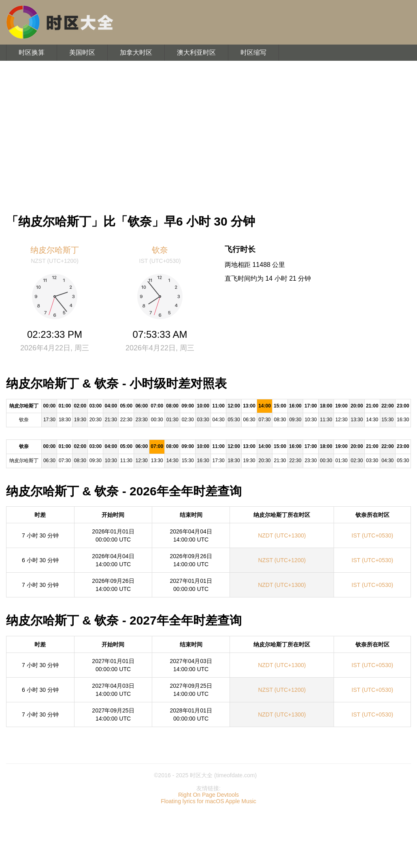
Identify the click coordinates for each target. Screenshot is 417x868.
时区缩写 (253, 52)
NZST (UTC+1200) (282, 560)
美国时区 (82, 52)
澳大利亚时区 (196, 52)
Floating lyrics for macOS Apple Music (208, 801)
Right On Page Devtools (208, 795)
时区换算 (32, 52)
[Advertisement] (208, 134)
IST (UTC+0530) (372, 535)
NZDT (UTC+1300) (282, 535)
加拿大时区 (136, 52)
